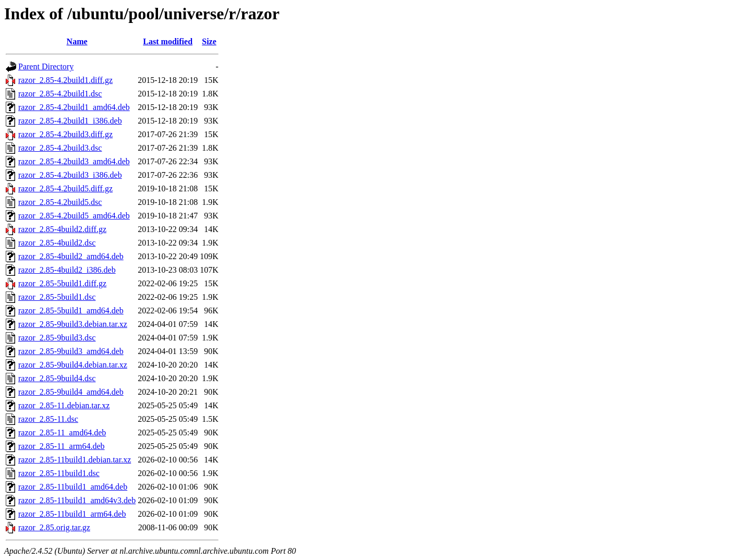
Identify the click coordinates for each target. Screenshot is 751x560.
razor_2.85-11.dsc (48, 419)
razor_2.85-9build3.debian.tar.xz (73, 324)
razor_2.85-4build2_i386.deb (67, 270)
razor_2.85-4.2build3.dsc (60, 148)
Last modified (168, 41)
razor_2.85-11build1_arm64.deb (72, 514)
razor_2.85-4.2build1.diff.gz (65, 80)
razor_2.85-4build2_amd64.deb (71, 256)
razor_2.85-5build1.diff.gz (62, 283)
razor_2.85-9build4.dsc (57, 378)
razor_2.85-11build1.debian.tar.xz (75, 460)
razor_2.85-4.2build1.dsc (60, 94)
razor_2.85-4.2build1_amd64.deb (74, 107)
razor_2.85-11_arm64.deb (62, 446)
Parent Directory (46, 66)
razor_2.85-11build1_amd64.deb (73, 487)
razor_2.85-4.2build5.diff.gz (65, 188)
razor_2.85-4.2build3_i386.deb (70, 175)
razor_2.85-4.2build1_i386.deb (70, 121)
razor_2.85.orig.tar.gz (54, 527)
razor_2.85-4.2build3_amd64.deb (74, 161)
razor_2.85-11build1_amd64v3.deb (77, 500)
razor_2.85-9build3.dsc (57, 338)
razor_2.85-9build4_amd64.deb (71, 392)
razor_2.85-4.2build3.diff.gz (65, 134)
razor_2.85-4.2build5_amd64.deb (74, 216)
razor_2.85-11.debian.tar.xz (64, 405)
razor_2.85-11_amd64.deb (62, 433)
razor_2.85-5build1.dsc (57, 297)
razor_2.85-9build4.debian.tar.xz (73, 365)
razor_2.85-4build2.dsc (57, 243)
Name (77, 41)
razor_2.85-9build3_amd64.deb (71, 351)
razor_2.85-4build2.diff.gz (62, 229)
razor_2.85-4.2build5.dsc (60, 202)
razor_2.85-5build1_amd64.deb (71, 311)
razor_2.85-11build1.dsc (59, 473)
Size (209, 41)
